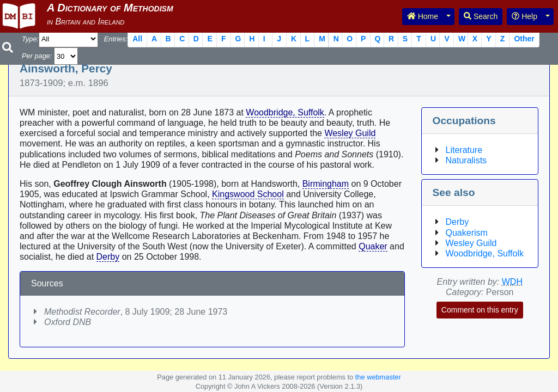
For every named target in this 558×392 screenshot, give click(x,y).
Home (423, 16)
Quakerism (467, 233)
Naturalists (466, 160)
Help (524, 16)
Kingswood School (248, 194)
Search (481, 16)
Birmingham (326, 184)
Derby (108, 257)
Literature (464, 150)
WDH (512, 282)
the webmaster (378, 377)
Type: (30, 39)
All (137, 39)
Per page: (37, 56)
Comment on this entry (480, 310)
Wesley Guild (350, 133)
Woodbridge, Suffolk (285, 112)
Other (524, 39)
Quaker (373, 246)
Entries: (116, 39)
